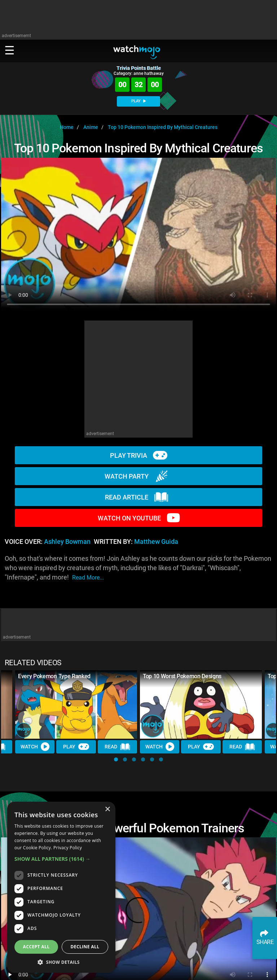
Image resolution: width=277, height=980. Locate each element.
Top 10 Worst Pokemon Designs (182, 676)
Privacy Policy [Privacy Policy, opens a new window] (68, 848)
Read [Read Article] (118, 747)
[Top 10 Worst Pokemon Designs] (201, 704)
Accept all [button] (36, 947)
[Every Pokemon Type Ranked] (76, 704)
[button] (116, 759)
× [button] (107, 809)
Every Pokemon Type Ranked (54, 676)
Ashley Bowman (67, 542)
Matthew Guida (156, 542)
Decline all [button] (85, 947)
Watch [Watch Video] (35, 747)
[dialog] (61, 887)
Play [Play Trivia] (76, 747)
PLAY (138, 101)
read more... (88, 578)
